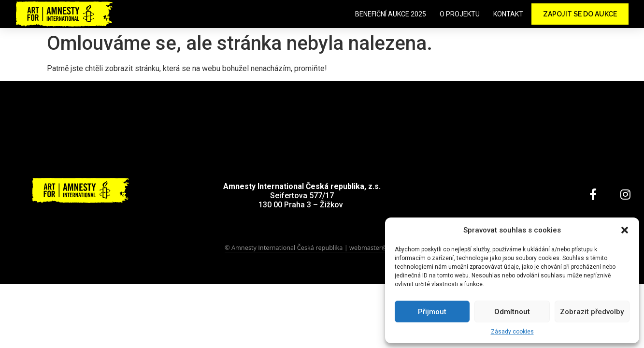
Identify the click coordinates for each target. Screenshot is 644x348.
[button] (625, 230)
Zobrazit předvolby (592, 312)
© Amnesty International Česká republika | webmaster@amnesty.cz (322, 247)
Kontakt (508, 14)
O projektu (460, 14)
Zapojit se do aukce (580, 14)
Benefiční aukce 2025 (391, 14)
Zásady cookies (512, 332)
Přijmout (432, 312)
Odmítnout (512, 312)
